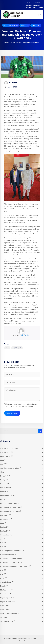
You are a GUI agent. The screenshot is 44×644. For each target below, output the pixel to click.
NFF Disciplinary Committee (12, 550)
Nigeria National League (11, 562)
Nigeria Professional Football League (16, 566)
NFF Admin (26, 335)
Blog (3, 460)
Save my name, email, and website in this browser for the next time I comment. (21, 405)
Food (3, 523)
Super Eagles (36, 25)
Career (28, 3)
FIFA (4, 499)
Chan (3, 472)
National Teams (31, 8)
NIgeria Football (8, 554)
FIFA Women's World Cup (11, 507)
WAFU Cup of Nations (10, 613)
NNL (3, 574)
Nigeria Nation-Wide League (13, 558)
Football (5, 527)
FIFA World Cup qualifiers (11, 511)
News (4, 543)
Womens (5, 617)
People (4, 586)
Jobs (3, 539)
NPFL (4, 578)
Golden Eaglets (8, 535)
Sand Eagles (6, 594)
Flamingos (6, 515)
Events (5, 484)
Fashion (4, 492)
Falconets (5, 488)
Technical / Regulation (33, 5)
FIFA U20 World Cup (9, 503)
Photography (6, 590)
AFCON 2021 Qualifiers (11, 25)
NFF (7, 348)
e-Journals (36, 3)
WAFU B (5, 606)
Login (41, 8)
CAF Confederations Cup (11, 468)
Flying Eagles (7, 519)
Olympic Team (7, 582)
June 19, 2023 (12, 87)
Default (5, 476)
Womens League (8, 621)
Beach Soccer (6, 456)
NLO (3, 570)
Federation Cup (8, 495)
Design (4, 480)
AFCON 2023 (25, 25)
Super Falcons (7, 602)
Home (7, 43)
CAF (4, 464)
